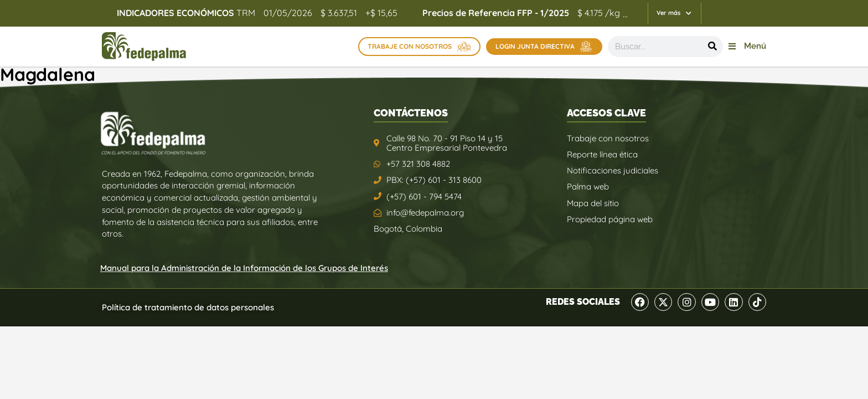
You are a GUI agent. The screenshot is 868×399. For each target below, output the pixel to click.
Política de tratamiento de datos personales (188, 307)
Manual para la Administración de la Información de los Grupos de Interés (244, 268)
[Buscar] (712, 47)
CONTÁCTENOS (411, 113)
